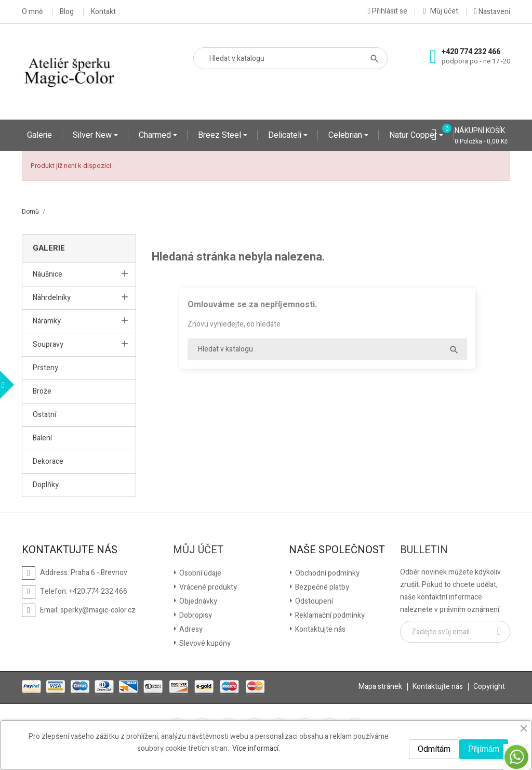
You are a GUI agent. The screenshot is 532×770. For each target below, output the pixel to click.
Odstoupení (313, 601)
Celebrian (346, 135)
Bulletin (424, 550)
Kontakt (103, 12)
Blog (67, 12)
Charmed (156, 135)
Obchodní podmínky (327, 573)
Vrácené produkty (207, 587)
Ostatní (44, 415)
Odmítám (434, 749)
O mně (32, 12)
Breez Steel (221, 135)
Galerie (39, 135)
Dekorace (48, 461)
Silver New (93, 135)
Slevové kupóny (204, 643)
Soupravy (48, 344)
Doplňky (46, 485)
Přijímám (484, 749)
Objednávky (197, 601)
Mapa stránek (380, 687)
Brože (42, 391)
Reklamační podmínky (329, 615)
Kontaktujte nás (320, 629)
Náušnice (48, 274)
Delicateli (286, 135)
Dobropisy (195, 615)
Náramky (47, 321)
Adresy (190, 629)
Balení (42, 438)
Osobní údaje (199, 573)
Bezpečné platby (321, 587)
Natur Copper (414, 135)
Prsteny (45, 368)
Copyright (489, 687)
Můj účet (198, 550)
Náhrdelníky (52, 298)
